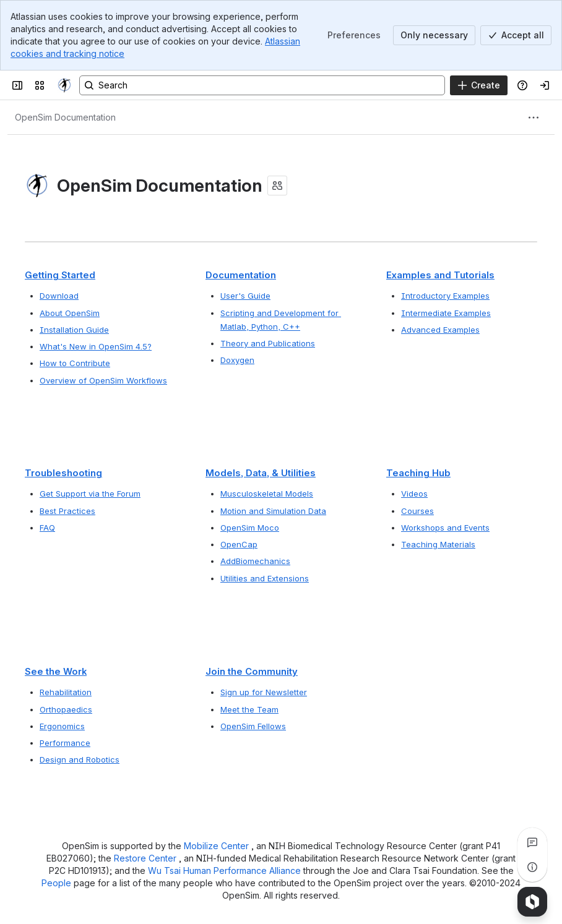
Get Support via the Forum (90, 494)
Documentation (241, 275)
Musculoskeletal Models (267, 494)
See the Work (56, 672)
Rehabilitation (66, 692)
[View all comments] (532, 842)
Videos (414, 494)
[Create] (479, 85)
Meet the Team (249, 709)
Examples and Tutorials (440, 275)
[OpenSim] (64, 85)
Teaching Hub (418, 473)
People (58, 883)
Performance (65, 743)
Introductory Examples (445, 296)
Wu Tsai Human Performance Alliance (226, 871)
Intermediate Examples (446, 312)
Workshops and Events (445, 528)
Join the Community (252, 672)
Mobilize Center (218, 846)
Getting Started (60, 275)
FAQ (47, 528)
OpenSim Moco (250, 528)
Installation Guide (74, 330)
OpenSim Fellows (253, 726)
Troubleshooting (63, 473)
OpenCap (239, 545)
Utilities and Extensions (265, 578)
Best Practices (67, 511)
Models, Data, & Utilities (261, 473)
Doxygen (237, 360)
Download (59, 296)
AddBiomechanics (255, 562)
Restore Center (146, 858)
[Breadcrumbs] (65, 118)
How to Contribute (75, 363)
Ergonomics (62, 726)
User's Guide (245, 296)
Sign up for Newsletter (264, 692)
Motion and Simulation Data (273, 511)
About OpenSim (70, 312)
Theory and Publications (268, 343)
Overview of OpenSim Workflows (103, 380)
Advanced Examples (440, 330)
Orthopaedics (66, 709)
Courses (417, 511)
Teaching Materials (438, 545)
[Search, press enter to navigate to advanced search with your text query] (262, 85)
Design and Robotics (80, 759)
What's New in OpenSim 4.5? (96, 346)
